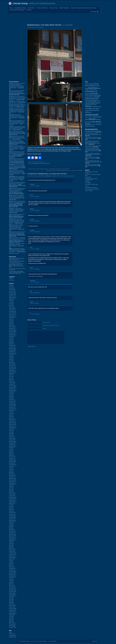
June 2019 (11, 414)
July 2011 (11, 561)
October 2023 (12, 333)
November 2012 (13, 536)
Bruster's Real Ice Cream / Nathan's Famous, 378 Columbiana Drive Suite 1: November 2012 (49, 169)
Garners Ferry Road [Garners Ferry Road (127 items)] (91, 100)
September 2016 (13, 465)
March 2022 (12, 362)
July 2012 (11, 542)
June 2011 (11, 562)
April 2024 (11, 324)
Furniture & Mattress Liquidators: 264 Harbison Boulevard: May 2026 (93, 154)
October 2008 (12, 612)
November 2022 (13, 350)
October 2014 (12, 500)
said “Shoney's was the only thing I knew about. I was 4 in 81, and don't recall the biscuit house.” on (17, 161)
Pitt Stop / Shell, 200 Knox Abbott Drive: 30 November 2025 (93, 165)
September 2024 (13, 316)
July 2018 (11, 431)
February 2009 (12, 605)
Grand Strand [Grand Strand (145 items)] (92, 102)
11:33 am (37, 314)
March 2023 (12, 344)
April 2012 (11, 547)
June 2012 (11, 544)
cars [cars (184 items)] (99, 88)
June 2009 (11, 599)
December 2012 (13, 534)
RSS (42, 176)
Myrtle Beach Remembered (91, 187)
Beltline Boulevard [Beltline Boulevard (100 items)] (90, 84)
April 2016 (11, 472)
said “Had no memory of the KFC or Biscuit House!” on (17, 133)
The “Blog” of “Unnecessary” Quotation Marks (91, 179)
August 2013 (12, 522)
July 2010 (11, 579)
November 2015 (13, 480)
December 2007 (13, 627)
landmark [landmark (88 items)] (99, 106)
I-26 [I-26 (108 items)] (93, 106)
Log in (10, 632)
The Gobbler (88, 183)
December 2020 (13, 386)
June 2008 (11, 618)
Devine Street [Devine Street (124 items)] (89, 95)
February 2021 (12, 383)
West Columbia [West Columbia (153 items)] (90, 126)
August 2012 (12, 540)
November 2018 (13, 424)
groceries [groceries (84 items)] (98, 102)
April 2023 (11, 342)
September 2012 (13, 539)
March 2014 (12, 511)
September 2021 (13, 372)
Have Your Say (53, 8)
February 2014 (12, 513)
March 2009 (12, 604)
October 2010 (12, 575)
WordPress (54, 641)
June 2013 (11, 525)
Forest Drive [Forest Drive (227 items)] (94, 99)
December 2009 (13, 590)
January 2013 (12, 533)
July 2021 (11, 375)
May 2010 (11, 582)
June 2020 (11, 395)
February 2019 (12, 420)
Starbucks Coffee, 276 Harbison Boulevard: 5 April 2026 (92, 158)
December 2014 (13, 497)
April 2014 (11, 510)
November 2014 (13, 499)
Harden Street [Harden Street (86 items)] (93, 104)
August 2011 (12, 559)
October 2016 (12, 463)
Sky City (87, 186)
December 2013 (13, 516)
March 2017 (12, 455)
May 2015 (11, 489)
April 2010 (11, 584)
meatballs (36, 163)
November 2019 (13, 406)
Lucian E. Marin (43, 641)
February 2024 (12, 327)
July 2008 (11, 616)
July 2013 (11, 523)
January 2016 (12, 477)
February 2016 (12, 475)
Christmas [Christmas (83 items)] (91, 90)
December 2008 (13, 609)
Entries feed (12, 634)
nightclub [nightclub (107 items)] (92, 110)
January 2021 (12, 384)
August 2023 (12, 336)
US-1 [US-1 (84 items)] (91, 124)
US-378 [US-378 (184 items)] (99, 124)
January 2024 (12, 328)
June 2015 (11, 488)
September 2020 (13, 390)
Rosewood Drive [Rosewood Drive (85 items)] (89, 117)
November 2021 (13, 369)
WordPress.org (12, 637)
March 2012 (12, 548)
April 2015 (11, 491)
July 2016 (11, 468)
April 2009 (11, 602)
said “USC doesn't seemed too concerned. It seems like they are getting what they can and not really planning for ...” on (17, 98)
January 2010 (12, 588)
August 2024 (12, 318)
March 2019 (12, 418)
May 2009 (11, 601)
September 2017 (13, 446)
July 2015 (11, 486)
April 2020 (11, 398)
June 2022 (11, 358)
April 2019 (11, 417)
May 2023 (11, 341)
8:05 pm (38, 269)
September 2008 (13, 613)
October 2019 (12, 407)
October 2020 (12, 389)
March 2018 (12, 437)
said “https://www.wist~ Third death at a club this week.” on (17, 216)
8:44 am (38, 210)
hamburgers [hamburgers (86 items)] (88, 103)
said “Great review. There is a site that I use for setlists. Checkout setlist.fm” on (17, 204)
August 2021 (12, 373)
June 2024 (11, 321)
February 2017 (12, 457)
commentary (12, 280)
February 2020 (12, 401)
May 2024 (11, 322)
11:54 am (38, 232)
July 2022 (11, 356)
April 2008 (11, 621)
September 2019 (13, 409)
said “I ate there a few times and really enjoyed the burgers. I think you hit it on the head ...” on (17, 93)
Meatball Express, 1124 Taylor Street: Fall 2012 (44, 25)
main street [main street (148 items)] (95, 108)
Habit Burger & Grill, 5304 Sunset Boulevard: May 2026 (16, 259)
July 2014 (11, 505)
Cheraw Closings (89, 191)
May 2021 (11, 378)
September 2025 (13, 297)
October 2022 (12, 352)
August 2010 (12, 578)
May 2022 (11, 359)
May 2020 (11, 397)
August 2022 (12, 355)
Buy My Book (31, 8)
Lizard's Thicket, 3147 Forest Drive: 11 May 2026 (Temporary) (17, 262)
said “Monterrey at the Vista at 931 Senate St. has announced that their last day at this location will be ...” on (17, 138)
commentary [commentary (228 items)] (90, 92)
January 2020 (12, 403)
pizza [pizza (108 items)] (90, 112)
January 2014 (12, 514)
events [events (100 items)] (87, 97)
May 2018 (11, 434)
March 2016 (12, 474)
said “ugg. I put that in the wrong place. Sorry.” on (17, 142)
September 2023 (13, 335)
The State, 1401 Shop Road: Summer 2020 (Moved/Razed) (92, 134)
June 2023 (11, 339)
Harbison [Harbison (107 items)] (93, 103)
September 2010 (13, 576)
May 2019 (11, 415)
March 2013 (12, 530)
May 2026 (11, 285)
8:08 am (38, 196)
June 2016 (11, 469)
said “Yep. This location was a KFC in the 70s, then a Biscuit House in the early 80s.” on (17, 167)
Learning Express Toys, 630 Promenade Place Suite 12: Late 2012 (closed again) (64, 170)
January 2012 (12, 551)
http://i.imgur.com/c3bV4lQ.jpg (35, 276)
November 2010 (13, 573)
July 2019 (11, 412)
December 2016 (13, 460)
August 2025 (12, 299)
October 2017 (12, 445)
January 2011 (12, 570)
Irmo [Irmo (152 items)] (95, 106)
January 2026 (12, 291)
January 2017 (12, 458)
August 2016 (12, 466)
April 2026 (11, 287)
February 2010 (12, 587)
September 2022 (13, 353)
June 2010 (11, 581)
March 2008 (12, 623)
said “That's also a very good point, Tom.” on (17, 102)
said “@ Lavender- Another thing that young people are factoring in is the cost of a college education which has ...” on (17, 105)
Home (11, 8)
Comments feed (13, 635)
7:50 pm (38, 249)
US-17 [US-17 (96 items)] (94, 124)
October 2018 (12, 426)
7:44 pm (37, 303)
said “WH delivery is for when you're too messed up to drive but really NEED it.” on (17, 234)
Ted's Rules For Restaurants (17, 10)
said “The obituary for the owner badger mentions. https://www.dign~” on (17, 245)
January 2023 (12, 347)
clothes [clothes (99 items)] (95, 90)
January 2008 (12, 626)
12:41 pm (37, 282)
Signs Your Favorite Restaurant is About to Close (84, 8)
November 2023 (13, 332)
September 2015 (13, 483)
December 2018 (13, 423)
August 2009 (12, 596)
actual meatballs (41, 149)
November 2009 (13, 592)
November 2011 (13, 554)
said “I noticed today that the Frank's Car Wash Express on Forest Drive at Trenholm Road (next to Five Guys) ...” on (17, 179)
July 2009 (11, 598)
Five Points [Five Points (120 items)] (92, 97)
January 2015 (12, 496)
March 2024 (12, 325)
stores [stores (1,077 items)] (92, 119)
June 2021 (11, 376)
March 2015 (12, 492)
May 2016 (11, 471)
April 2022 (11, 361)
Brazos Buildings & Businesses (92, 189)
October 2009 (12, 593)
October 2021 (12, 370)
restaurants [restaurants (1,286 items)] (92, 115)
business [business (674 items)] (93, 88)
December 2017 (13, 441)
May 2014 (11, 508)
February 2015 (12, 494)
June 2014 (11, 506)
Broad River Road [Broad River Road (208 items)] (92, 85)
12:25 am (37, 293)
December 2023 (13, 330)
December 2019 (13, 404)
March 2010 (12, 585)
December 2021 (13, 367)
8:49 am (38, 221)
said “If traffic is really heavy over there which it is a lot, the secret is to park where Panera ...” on (17, 240)
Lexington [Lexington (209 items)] (89, 108)
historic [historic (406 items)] (88, 106)
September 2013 (13, 520)
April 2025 (11, 305)
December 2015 (13, 479)
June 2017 (11, 451)
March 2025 (12, 307)
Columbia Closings (20, 3)
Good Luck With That (42, 8)
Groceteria (87, 181)
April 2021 (11, 379)
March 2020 (12, 400)
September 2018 (13, 427)
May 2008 (11, 619)
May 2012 (11, 545)
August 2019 (12, 410)
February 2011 (12, 568)
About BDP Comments (14, 253)
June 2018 (11, 432)
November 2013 (13, 517)
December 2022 (13, 349)
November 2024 (13, 313)
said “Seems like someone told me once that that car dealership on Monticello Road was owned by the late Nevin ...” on (17, 250)
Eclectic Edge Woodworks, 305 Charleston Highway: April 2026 (92, 161)
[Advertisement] (58, 18)
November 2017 (13, 443)
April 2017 (11, 454)
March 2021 (12, 381)
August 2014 (12, 503)
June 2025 (11, 302)
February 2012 (12, 550)
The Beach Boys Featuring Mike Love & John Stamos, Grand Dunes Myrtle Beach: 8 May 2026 (17, 272)
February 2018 (12, 438)
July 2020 (11, 393)
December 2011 (13, 553)
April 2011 (11, 565)
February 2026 (12, 290)
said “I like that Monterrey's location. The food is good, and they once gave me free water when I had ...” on (17, 117)
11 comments (68, 25)
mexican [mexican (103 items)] (87, 110)
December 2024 (13, 311)
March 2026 (12, 288)
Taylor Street (47, 163)
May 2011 (11, 564)
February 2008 (12, 624)
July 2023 (11, 338)
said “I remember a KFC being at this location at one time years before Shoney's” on (17, 184)
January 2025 (12, 310)
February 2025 (12, 308)
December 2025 (13, 293)
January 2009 (12, 607)
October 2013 (12, 519)
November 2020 (13, 387)
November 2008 (13, 610)
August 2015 (12, 485)
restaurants (41, 163)
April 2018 (11, 435)
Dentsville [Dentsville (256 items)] (94, 93)
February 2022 (12, 364)
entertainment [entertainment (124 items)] (97, 95)
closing (11, 278)
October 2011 (12, 556)
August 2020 (12, 392)
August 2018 (12, 429)
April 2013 (11, 528)
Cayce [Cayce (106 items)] (87, 90)
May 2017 (11, 452)
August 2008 (12, 615)
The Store (29, 10)
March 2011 (12, 567)
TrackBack (47, 176)
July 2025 (11, 301)
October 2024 (12, 314)
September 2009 (13, 595)
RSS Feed (93, 12)
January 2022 (12, 366)
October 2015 (12, 482)
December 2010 (13, 571)
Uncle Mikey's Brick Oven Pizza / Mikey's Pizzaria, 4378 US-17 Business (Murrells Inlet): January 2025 (16, 265)
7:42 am (38, 186)
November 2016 (13, 462)
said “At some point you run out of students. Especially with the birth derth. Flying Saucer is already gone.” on (17, 128)
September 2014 (13, 502)
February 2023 (12, 345)
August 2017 (12, 448)
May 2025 (11, 304)
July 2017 (11, 449)
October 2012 (12, 537)
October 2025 (12, 296)
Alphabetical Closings (20, 8)
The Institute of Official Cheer (92, 184)
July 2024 (11, 319)
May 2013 (11, 527)
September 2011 (13, 558)
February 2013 (12, 531)
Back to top (95, 641)
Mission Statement (64, 8)
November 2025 (13, 294)
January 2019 (12, 421)
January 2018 (12, 440)
